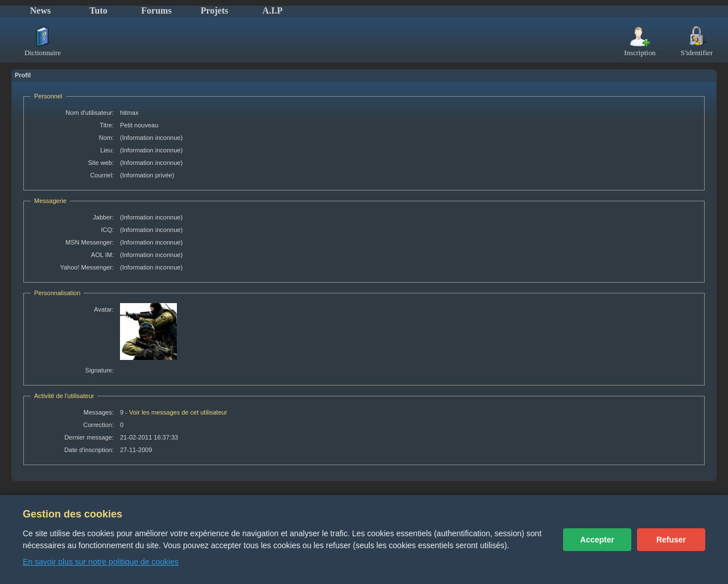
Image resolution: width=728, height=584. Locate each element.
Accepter (597, 540)
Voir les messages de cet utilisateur (178, 412)
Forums (156, 11)
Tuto (98, 11)
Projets (215, 11)
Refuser (671, 540)
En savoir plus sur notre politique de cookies (101, 562)
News (40, 11)
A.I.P (272, 11)
